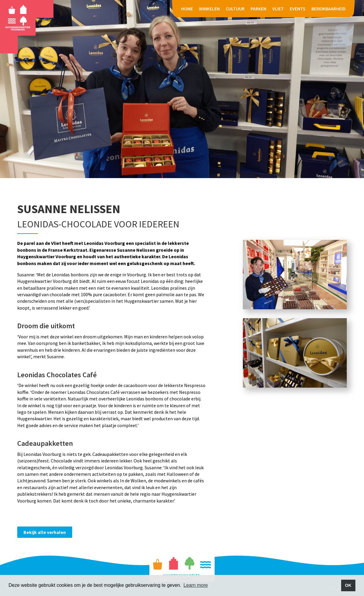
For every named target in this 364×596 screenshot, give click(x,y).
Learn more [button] (196, 585)
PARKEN (258, 9)
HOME (187, 9)
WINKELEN (209, 9)
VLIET (278, 9)
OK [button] (348, 585)
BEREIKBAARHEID (329, 9)
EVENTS (298, 9)
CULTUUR (235, 9)
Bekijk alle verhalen (45, 532)
